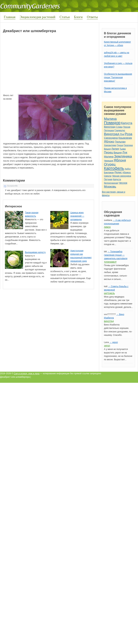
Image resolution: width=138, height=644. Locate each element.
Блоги (78, 17)
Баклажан (109, 173)
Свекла (108, 176)
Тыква (123, 149)
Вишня (107, 149)
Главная (10, 17)
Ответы (92, 17)
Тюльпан (120, 142)
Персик (127, 127)
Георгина (128, 145)
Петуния (108, 179)
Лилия (115, 149)
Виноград (110, 127)
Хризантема (110, 145)
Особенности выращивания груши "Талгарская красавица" (118, 77)
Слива (119, 127)
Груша (120, 145)
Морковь (110, 187)
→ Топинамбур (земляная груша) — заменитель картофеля (116, 255)
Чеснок (123, 183)
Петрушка (109, 130)
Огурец (110, 164)
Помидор (112, 123)
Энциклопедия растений (37, 17)
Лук (122, 134)
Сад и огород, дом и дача (27, 374)
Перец (108, 152)
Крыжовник (125, 138)
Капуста (127, 123)
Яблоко (109, 142)
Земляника (123, 156)
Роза (129, 134)
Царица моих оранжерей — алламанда (77, 216)
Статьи (65, 17)
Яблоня (120, 160)
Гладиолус (120, 130)
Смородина (111, 138)
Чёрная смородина (121, 176)
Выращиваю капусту (35, 252)
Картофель (114, 168)
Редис (118, 172)
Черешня (108, 161)
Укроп (107, 346)
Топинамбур (110, 262)
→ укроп (113, 342)
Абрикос (127, 173)
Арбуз (128, 169)
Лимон (107, 227)
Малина (110, 119)
